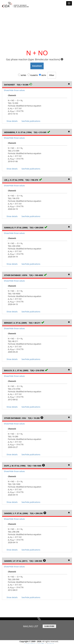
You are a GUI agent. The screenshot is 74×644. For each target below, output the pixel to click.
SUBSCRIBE (49, 626)
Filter (52, 75)
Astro (23, 75)
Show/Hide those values (14, 90)
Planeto (34, 75)
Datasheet (37, 66)
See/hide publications (31, 121)
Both (44, 75)
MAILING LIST (31, 626)
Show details (12, 121)
